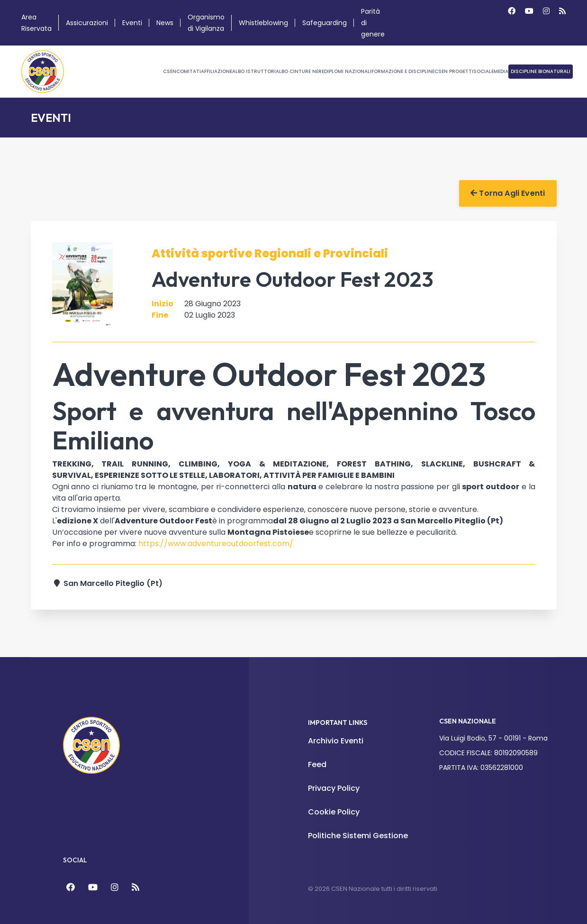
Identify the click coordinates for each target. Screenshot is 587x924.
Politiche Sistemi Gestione (358, 836)
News (165, 23)
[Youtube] (529, 11)
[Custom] (562, 11)
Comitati (189, 71)
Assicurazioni (87, 23)
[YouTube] (93, 887)
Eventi (132, 23)
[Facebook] (512, 11)
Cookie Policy (334, 812)
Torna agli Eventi (508, 193)
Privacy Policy (334, 788)
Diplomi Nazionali (348, 71)
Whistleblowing (263, 23)
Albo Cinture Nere (300, 71)
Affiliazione (217, 71)
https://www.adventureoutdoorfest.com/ (216, 544)
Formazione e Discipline (403, 71)
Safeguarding (325, 23)
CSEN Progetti (454, 71)
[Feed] (135, 887)
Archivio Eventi (336, 741)
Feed (317, 764)
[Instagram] (546, 11)
